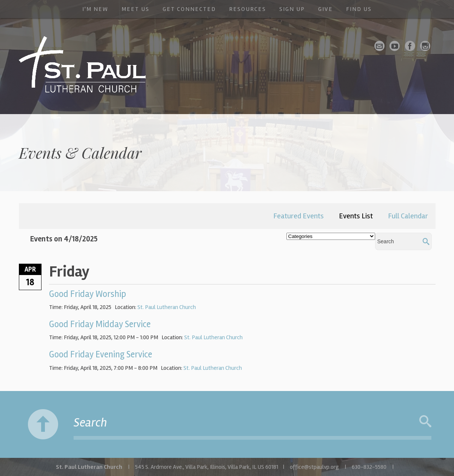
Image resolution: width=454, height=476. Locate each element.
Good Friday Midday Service (100, 324)
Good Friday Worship (88, 294)
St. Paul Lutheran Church (167, 307)
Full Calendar (408, 216)
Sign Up (292, 9)
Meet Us (135, 9)
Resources (248, 9)
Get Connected (189, 9)
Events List (356, 216)
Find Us (359, 9)
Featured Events (299, 216)
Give (325, 9)
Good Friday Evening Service (101, 355)
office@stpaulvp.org (314, 467)
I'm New (95, 9)
